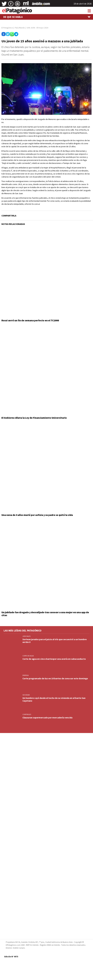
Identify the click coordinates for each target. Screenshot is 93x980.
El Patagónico (7, 28)
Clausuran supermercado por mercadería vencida (47, 718)
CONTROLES (27, 714)
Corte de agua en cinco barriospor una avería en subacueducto (54, 659)
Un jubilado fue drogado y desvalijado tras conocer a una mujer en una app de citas (45, 614)
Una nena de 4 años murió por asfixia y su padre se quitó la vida (37, 515)
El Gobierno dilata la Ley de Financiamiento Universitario (34, 418)
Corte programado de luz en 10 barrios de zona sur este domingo (55, 678)
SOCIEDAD (26, 695)
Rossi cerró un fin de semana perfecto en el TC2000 (30, 320)
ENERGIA (26, 675)
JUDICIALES (26, 636)
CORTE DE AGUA (28, 656)
